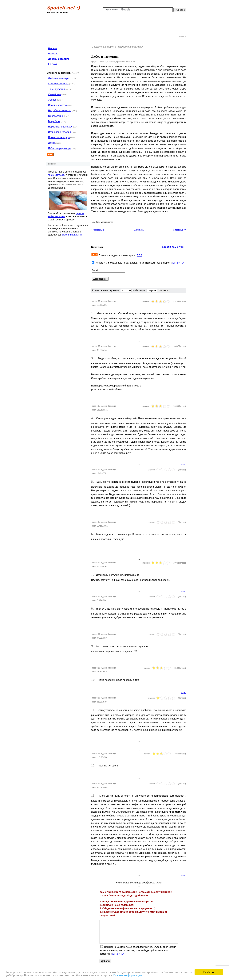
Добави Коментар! (173, 247)
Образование (56, 116)
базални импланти (72, 235)
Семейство (55, 94)
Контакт (53, 64)
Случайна (139, 230)
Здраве (52, 100)
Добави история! (59, 59)
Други (51, 143)
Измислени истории (59, 132)
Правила (53, 54)
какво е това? (178, 263)
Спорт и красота (57, 105)
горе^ (184, 464)
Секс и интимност (58, 83)
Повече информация (128, 976)
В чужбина (54, 121)
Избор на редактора (60, 148)
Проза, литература (59, 137)
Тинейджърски (57, 89)
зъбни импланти (57, 175)
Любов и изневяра (59, 78)
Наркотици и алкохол (60, 127)
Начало (52, 48)
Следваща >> (180, 230)
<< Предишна (98, 230)
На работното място (60, 110)
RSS (139, 255)
